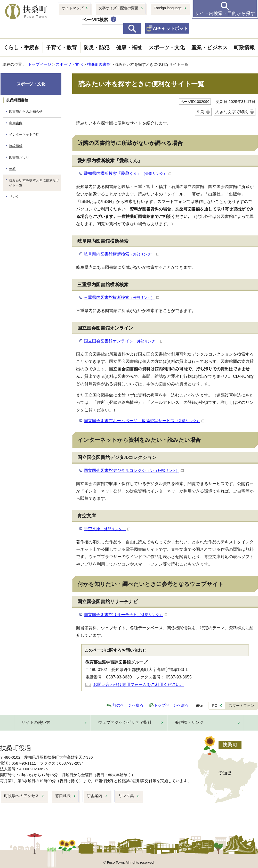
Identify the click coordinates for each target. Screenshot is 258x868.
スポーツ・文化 (167, 47)
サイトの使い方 (36, 722)
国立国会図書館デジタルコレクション (134, 470)
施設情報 (16, 146)
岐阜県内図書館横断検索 (121, 254)
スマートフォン (241, 706)
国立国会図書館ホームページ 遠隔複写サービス (144, 421)
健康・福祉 (129, 47)
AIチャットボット (171, 28)
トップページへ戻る (171, 705)
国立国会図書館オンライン (123, 341)
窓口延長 (63, 796)
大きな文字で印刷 (232, 112)
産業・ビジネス (209, 47)
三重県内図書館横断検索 (121, 297)
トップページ (39, 64)
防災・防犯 (96, 47)
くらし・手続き (21, 47)
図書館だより (19, 157)
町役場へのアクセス (22, 796)
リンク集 (126, 796)
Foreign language (168, 8)
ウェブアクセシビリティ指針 (125, 722)
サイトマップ (72, 8)
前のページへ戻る (128, 705)
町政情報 (244, 47)
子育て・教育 (61, 47)
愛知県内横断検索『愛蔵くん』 (128, 173)
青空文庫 (107, 529)
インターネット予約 (24, 134)
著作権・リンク (189, 722)
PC (215, 706)
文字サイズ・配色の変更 (118, 8)
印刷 (200, 112)
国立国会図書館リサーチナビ (126, 615)
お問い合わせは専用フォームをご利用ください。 (139, 685)
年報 (12, 169)
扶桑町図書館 (99, 64)
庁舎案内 (94, 796)
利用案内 (16, 123)
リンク (14, 197)
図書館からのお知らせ (26, 112)
